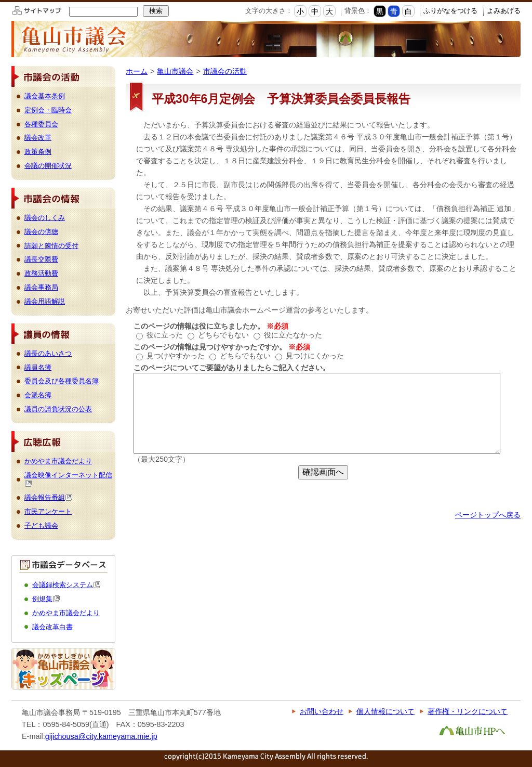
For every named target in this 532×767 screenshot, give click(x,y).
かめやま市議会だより (58, 461)
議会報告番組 (49, 497)
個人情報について (385, 711)
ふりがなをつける (450, 11)
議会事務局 (41, 287)
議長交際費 (41, 259)
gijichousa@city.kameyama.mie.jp (101, 736)
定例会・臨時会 (48, 110)
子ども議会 (41, 525)
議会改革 (38, 138)
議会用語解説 (45, 301)
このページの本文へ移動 (0, 2)
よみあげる (504, 11)
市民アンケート (48, 511)
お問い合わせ (322, 711)
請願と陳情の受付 (51, 246)
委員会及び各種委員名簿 (62, 381)
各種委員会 (41, 124)
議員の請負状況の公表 (58, 409)
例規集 (46, 599)
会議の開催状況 (48, 166)
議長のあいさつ (48, 353)
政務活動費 (41, 273)
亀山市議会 (175, 71)
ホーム (137, 71)
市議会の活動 (225, 71)
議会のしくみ (45, 218)
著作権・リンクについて (468, 711)
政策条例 (38, 152)
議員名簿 (38, 367)
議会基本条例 (45, 96)
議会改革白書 (52, 627)
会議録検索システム (66, 585)
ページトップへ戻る (488, 515)
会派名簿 (38, 395)
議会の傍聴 (41, 232)
